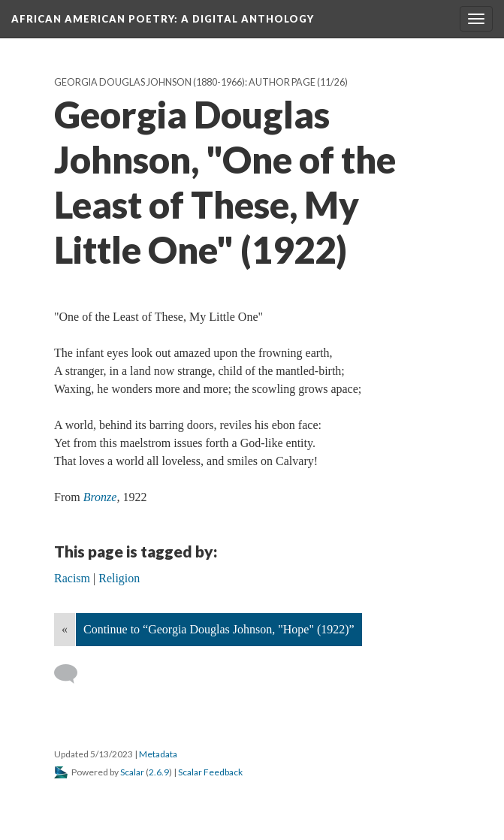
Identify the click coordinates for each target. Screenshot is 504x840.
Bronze (100, 497)
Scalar (132, 772)
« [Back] (65, 629)
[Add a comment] (72, 674)
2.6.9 (159, 772)
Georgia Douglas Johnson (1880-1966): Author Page (185, 82)
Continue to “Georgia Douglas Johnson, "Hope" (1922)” (219, 629)
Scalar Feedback (210, 772)
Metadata (158, 754)
